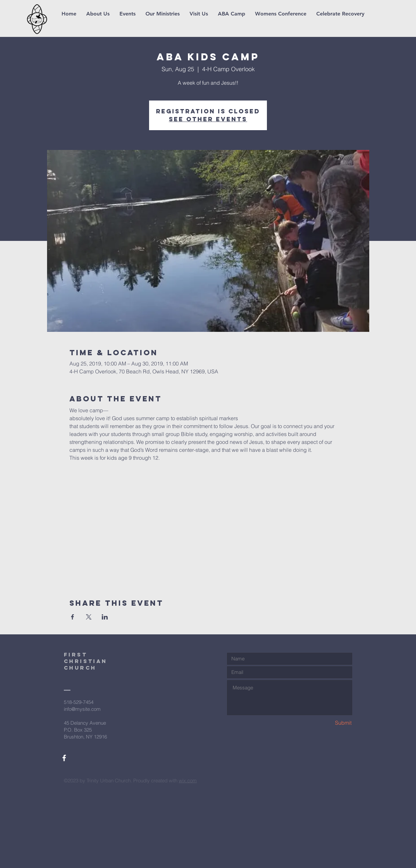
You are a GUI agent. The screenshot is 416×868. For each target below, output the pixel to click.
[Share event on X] (89, 617)
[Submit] (328, 723)
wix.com (188, 781)
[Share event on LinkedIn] (105, 617)
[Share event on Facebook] (73, 617)
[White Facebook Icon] (64, 758)
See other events (208, 119)
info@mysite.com (82, 709)
